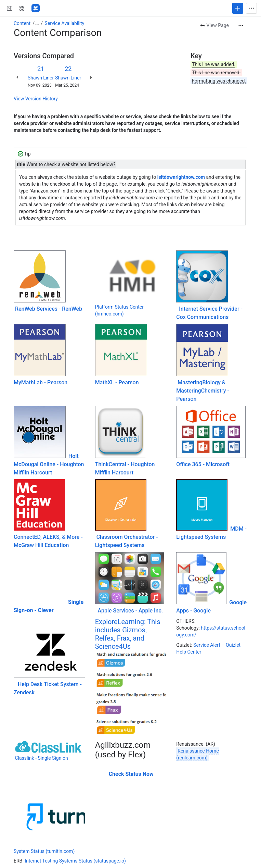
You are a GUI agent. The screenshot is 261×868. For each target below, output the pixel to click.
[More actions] (241, 25)
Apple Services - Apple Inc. (130, 611)
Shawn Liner (41, 78)
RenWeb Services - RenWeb (49, 309)
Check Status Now (131, 774)
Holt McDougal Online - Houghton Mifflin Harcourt (49, 464)
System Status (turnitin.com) (44, 851)
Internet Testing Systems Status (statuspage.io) (75, 861)
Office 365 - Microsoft (203, 464)
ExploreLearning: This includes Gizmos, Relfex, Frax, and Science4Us (128, 634)
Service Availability (65, 23)
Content (22, 23)
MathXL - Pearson (117, 382)
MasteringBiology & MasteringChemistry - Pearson (203, 391)
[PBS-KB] (36, 8)
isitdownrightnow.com (181, 177)
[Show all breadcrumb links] (37, 23)
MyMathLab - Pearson (41, 382)
